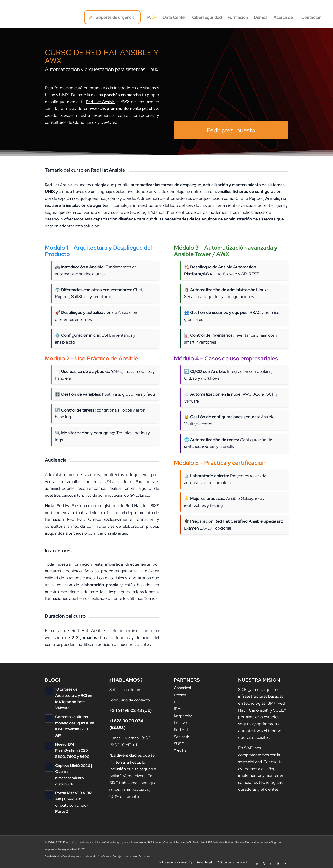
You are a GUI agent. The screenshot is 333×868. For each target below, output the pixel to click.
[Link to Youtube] (278, 862)
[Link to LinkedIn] (257, 862)
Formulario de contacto (131, 700)
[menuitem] (112, 17)
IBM (177, 708)
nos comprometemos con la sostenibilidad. (260, 755)
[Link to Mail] (285, 862)
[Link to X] (264, 862)
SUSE (179, 743)
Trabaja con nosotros (125, 856)
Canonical (183, 688)
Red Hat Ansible (101, 102)
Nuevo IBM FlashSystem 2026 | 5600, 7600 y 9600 (75, 737)
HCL (178, 702)
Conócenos (105, 856)
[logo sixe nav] (29, 17)
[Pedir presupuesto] (231, 130)
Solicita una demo (126, 690)
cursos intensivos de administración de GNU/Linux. (109, 495)
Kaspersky (183, 715)
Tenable (181, 750)
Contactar (144, 856)
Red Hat (181, 729)
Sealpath (182, 736)
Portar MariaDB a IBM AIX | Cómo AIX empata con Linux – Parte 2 (74, 785)
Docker (180, 695)
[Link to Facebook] (271, 862)
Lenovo (181, 722)
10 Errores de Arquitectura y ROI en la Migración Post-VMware (74, 696)
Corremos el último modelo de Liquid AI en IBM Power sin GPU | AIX (75, 716)
